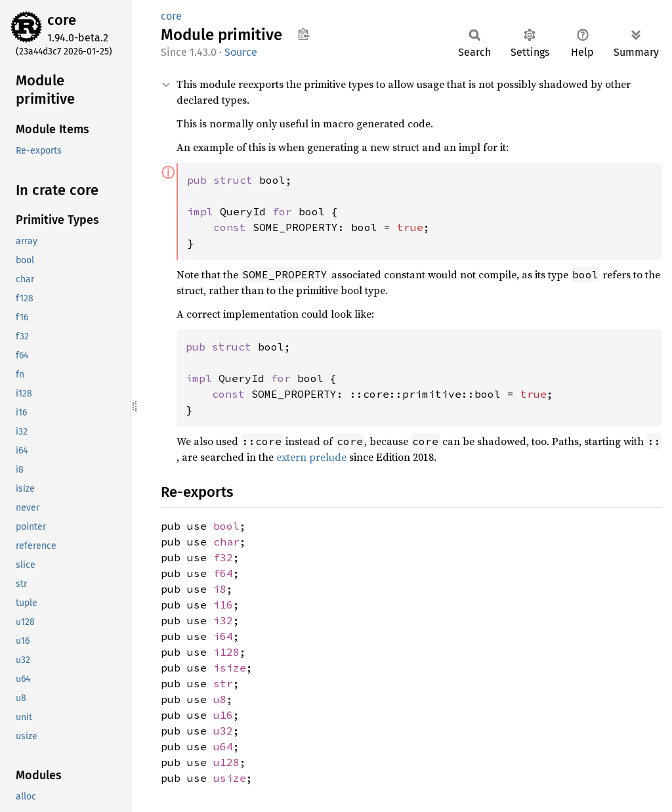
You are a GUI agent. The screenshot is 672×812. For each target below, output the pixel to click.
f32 (223, 557)
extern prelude (311, 457)
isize (230, 668)
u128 (226, 762)
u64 (223, 746)
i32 (223, 620)
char (226, 542)
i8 (220, 589)
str (223, 683)
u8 (220, 699)
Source (241, 52)
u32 (223, 731)
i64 (223, 636)
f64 (223, 573)
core (62, 20)
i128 (226, 652)
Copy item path (304, 34)
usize (230, 778)
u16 (223, 715)
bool (226, 526)
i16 (223, 605)
